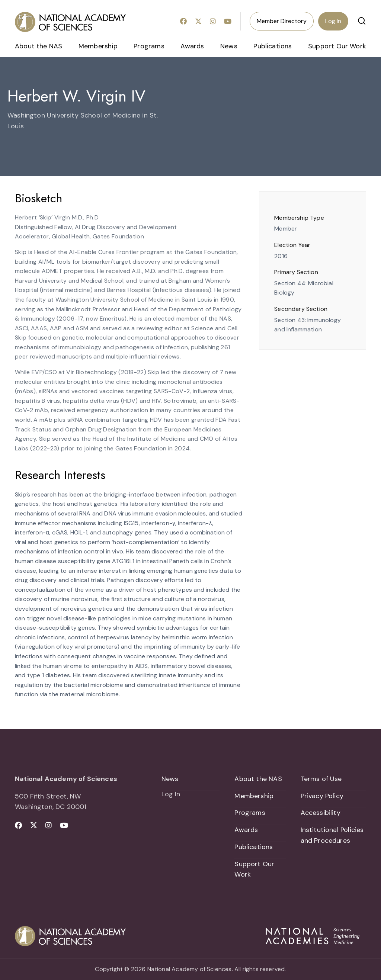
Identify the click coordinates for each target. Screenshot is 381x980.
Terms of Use (321, 779)
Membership (98, 46)
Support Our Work (337, 46)
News (229, 46)
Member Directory (282, 21)
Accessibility (321, 813)
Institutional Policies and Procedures (332, 835)
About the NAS (39, 46)
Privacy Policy (322, 796)
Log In (333, 21)
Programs (149, 46)
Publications (273, 46)
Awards (192, 46)
